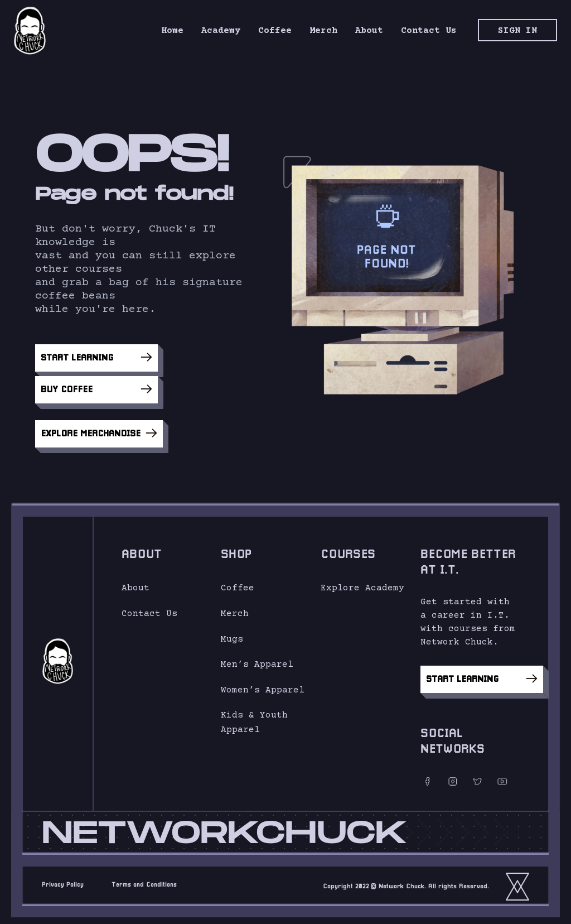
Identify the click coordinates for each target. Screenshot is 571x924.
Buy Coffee (96, 384)
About (136, 584)
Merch (235, 609)
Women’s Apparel (263, 685)
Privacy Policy (63, 880)
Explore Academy (362, 584)
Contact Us (149, 609)
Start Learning (96, 357)
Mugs (232, 634)
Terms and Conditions (144, 880)
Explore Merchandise (99, 429)
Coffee (238, 584)
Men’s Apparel (257, 660)
